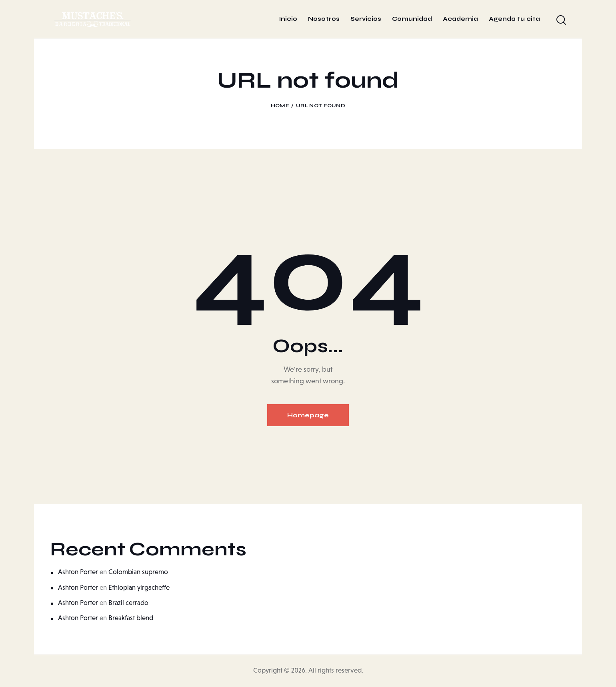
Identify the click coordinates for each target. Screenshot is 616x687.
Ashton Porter (78, 572)
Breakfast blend (131, 618)
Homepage (308, 415)
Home (280, 106)
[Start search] (561, 20)
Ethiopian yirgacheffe (139, 588)
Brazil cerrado (128, 603)
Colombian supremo (138, 572)
